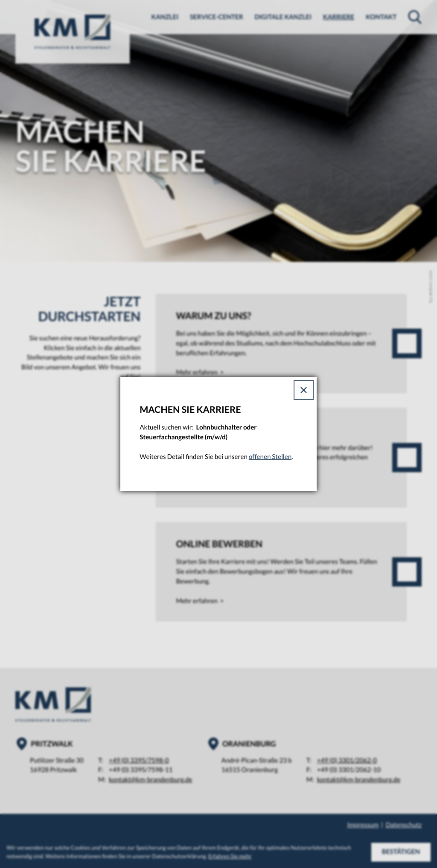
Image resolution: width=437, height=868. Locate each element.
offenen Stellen (270, 457)
